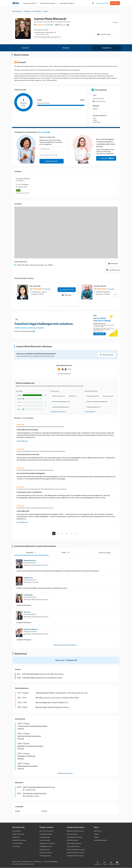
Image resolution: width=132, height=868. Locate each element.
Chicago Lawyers (45, 837)
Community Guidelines (50, 862)
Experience (107, 48)
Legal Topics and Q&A (67, 3)
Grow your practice (102, 3)
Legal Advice (16, 837)
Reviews (66, 48)
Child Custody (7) (58, 396)
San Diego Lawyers (45, 856)
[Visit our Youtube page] (117, 863)
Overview (25, 48)
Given (66, 553)
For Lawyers (16, 847)
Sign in (115, 3)
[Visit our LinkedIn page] (111, 863)
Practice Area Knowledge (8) (97, 402)
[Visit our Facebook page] (98, 863)
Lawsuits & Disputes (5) (61, 407)
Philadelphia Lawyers (46, 847)
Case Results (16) (93, 396)
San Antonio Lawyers (46, 853)
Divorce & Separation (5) (61, 402)
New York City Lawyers (46, 831)
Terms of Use (16, 862)
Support (96, 837)
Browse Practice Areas (19, 840)
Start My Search (52, 161)
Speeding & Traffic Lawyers (75, 856)
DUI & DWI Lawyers (72, 840)
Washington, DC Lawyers (47, 843)
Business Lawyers (72, 834)
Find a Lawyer (16, 831)
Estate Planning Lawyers (74, 843)
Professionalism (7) (93, 407)
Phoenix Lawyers (45, 850)
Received (31, 553)
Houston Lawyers (45, 840)
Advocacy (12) (108, 396)
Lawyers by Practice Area (49, 3)
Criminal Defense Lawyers (75, 837)
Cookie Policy (37, 862)
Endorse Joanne (105, 553)
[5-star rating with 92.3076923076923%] (32, 395)
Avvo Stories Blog (18, 843)
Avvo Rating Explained (101, 840)
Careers (96, 834)
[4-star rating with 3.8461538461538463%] (32, 399)
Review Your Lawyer (18, 834)
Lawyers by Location (30, 3)
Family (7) (72, 396)
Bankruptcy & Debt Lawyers (75, 831)
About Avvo (97, 831)
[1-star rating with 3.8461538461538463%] (32, 409)
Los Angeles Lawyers (46, 834)
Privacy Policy (27, 862)
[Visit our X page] (105, 863)
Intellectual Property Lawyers (76, 853)
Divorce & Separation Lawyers (76, 850)
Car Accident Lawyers (73, 847)
